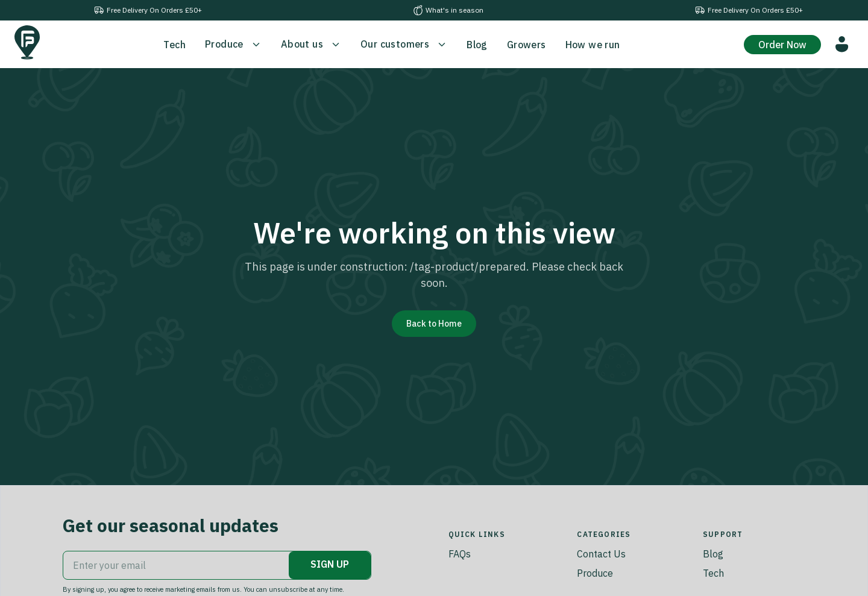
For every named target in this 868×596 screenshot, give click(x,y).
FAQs (460, 554)
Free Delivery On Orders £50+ (148, 10)
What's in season (448, 10)
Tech (713, 573)
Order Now (782, 45)
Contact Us (601, 554)
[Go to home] (27, 42)
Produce (595, 573)
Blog (713, 554)
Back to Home (434, 324)
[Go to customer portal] (842, 44)
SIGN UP (330, 564)
